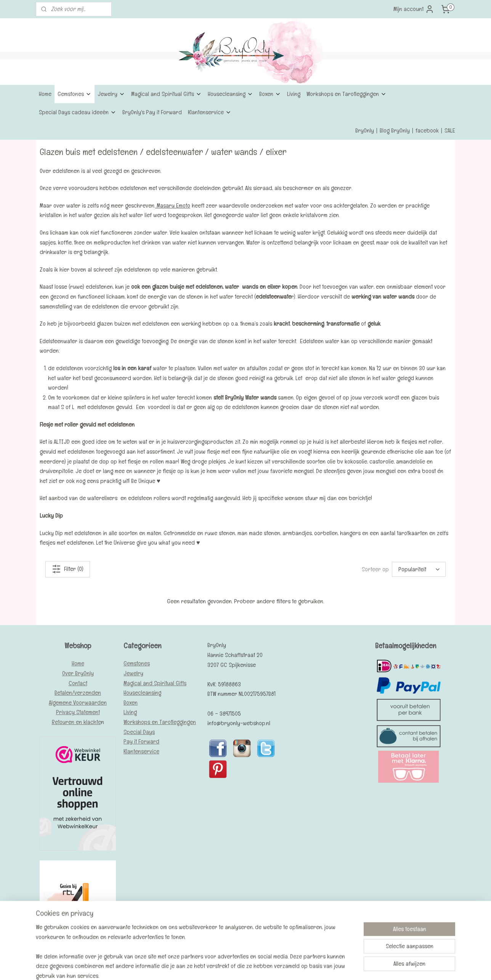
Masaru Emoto (173, 205)
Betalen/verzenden (78, 693)
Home (45, 94)
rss (232, 966)
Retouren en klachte (76, 722)
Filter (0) (68, 569)
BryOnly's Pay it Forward (152, 112)
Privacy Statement (78, 712)
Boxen (270, 94)
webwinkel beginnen (253, 966)
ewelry (135, 673)
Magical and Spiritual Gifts (166, 94)
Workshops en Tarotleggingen (347, 94)
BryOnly (365, 130)
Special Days (139, 732)
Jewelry (111, 94)
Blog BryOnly (395, 130)
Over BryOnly (78, 673)
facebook (427, 130)
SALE (450, 130)
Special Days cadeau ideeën (78, 112)
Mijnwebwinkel (303, 966)
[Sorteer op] (419, 569)
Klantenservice (210, 112)
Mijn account (414, 9)
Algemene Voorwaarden (78, 703)
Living (294, 94)
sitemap (220, 966)
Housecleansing (230, 94)
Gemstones (75, 94)
